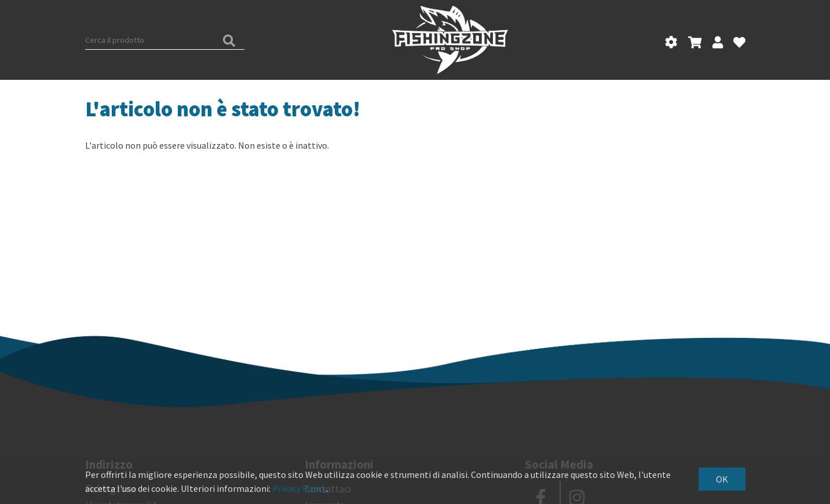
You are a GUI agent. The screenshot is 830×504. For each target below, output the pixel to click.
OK (722, 479)
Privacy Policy (299, 488)
